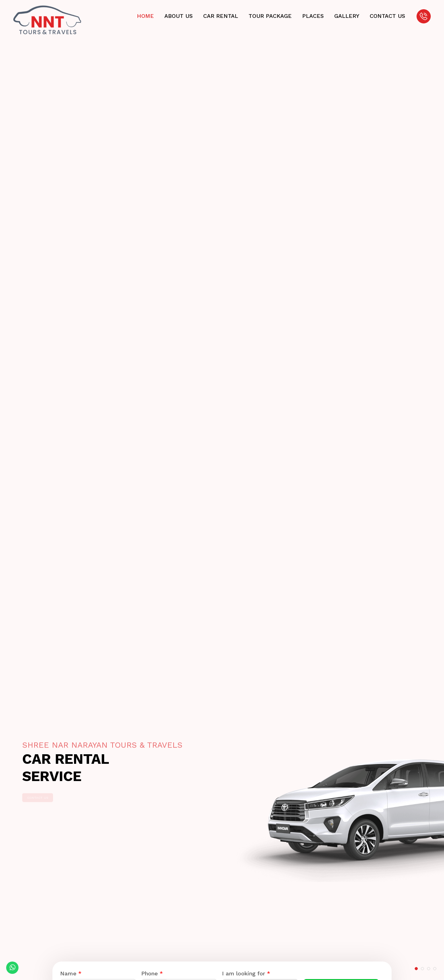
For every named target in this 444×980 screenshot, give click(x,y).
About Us (177, 16)
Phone (152, 973)
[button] (416, 969)
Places (312, 16)
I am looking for (246, 973)
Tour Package (269, 16)
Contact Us (48, 793)
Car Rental (219, 16)
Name (71, 973)
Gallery (345, 16)
